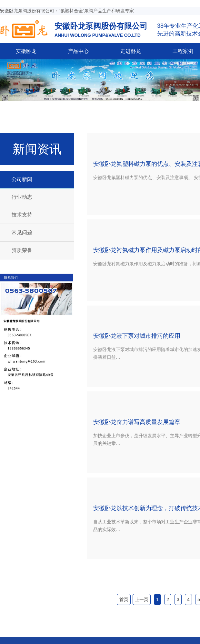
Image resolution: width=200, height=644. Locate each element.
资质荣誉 (22, 250)
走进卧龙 (131, 51)
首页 (124, 599)
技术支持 (22, 215)
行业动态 (22, 197)
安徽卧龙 (26, 51)
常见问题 (22, 232)
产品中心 (78, 51)
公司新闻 (22, 179)
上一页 (142, 599)
